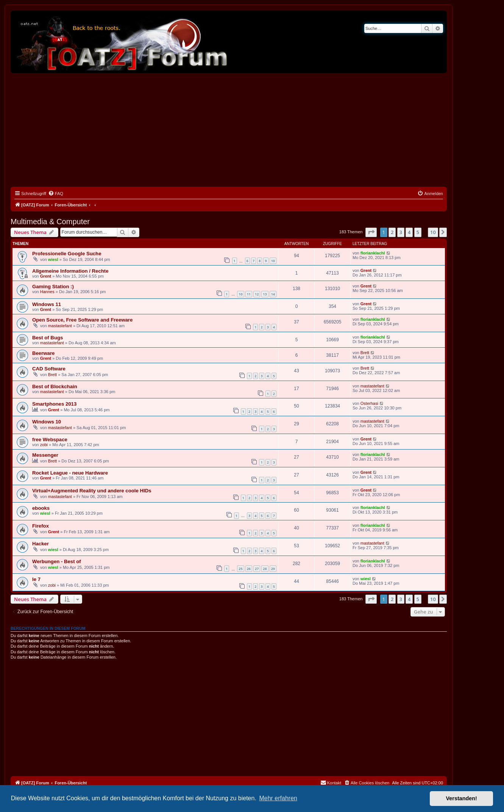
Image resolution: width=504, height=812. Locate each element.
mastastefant (60, 326)
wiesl (53, 259)
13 (265, 294)
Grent (46, 276)
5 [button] (418, 232)
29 (273, 569)
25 (240, 569)
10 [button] (433, 232)
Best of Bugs (48, 338)
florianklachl (373, 253)
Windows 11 (47, 304)
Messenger (45, 455)
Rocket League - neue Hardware (70, 473)
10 (273, 261)
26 (249, 569)
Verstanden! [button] (462, 798)
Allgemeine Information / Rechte (70, 271)
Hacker (41, 544)
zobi (44, 445)
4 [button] (409, 232)
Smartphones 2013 (54, 404)
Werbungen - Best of (57, 561)
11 (249, 294)
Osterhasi (369, 403)
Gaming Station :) (53, 287)
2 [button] (392, 232)
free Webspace (50, 440)
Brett (365, 353)
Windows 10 (47, 422)
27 (257, 569)
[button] (371, 232)
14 (273, 294)
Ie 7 (36, 579)
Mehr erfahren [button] (278, 798)
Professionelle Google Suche (67, 254)
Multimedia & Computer (50, 222)
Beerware (43, 353)
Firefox (41, 526)
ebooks (41, 508)
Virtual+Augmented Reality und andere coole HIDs (92, 491)
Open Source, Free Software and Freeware (82, 320)
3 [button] (401, 232)
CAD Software (49, 369)
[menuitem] (56, 194)
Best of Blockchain (55, 386)
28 (265, 569)
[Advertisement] (229, 130)
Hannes (47, 292)
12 (257, 294)
